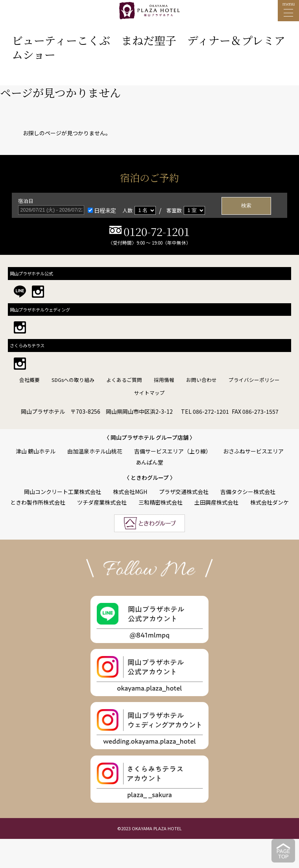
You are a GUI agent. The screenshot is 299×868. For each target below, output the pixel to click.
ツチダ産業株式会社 (102, 502)
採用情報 (164, 380)
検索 (246, 206)
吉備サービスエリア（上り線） (173, 451)
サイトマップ (149, 393)
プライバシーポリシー (254, 380)
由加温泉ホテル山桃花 (95, 451)
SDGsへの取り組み (73, 380)
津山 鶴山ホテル (36, 451)
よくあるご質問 (124, 380)
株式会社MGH (130, 492)
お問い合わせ (201, 380)
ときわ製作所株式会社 (38, 502)
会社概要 (30, 380)
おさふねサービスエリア (253, 451)
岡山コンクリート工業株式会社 (63, 492)
